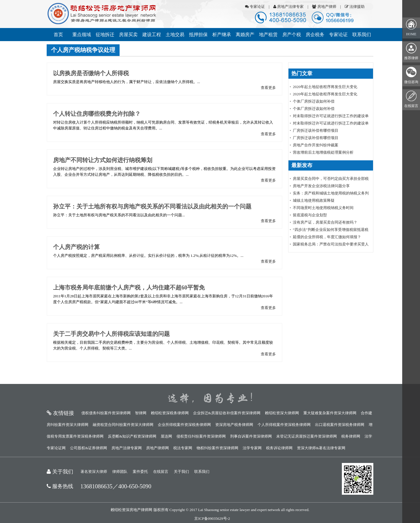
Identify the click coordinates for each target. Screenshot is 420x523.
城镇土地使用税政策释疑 (314, 200)
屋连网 (166, 436)
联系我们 (362, 35)
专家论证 (255, 7)
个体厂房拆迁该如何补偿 (314, 101)
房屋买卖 (128, 35)
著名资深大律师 (94, 472)
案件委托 (140, 472)
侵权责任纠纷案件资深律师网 (201, 436)
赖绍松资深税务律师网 (170, 413)
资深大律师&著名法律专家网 (321, 448)
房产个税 (292, 35)
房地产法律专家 (288, 7)
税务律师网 (351, 436)
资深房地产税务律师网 (234, 425)
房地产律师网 (157, 448)
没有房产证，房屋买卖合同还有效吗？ (325, 222)
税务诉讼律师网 (279, 448)
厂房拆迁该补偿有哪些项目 (316, 130)
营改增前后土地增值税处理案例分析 (323, 152)
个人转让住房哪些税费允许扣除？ (97, 114)
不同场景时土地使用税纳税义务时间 (323, 208)
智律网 (141, 413)
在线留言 (161, 472)
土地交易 (175, 35)
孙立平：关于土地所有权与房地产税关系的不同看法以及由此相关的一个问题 (152, 206)
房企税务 (315, 35)
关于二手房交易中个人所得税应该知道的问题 (111, 334)
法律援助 (355, 7)
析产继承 (222, 35)
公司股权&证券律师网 (89, 448)
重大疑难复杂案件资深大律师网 (330, 413)
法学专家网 (252, 448)
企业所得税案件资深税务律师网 (184, 425)
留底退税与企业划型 (310, 215)
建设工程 (152, 35)
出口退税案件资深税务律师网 (340, 425)
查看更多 (268, 88)
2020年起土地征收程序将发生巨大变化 (325, 87)
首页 (58, 35)
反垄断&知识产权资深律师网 (132, 436)
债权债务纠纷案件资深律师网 (106, 413)
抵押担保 (198, 35)
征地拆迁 (105, 35)
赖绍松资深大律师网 (282, 413)
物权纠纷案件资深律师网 (217, 448)
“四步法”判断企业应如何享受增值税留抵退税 (331, 230)
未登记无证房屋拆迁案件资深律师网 (307, 436)
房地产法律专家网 (127, 448)
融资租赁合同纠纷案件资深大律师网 (123, 425)
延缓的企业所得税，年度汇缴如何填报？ (327, 237)
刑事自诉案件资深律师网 (251, 436)
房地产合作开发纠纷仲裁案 (316, 145)
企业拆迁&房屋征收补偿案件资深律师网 (227, 413)
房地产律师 (324, 7)
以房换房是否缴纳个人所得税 (91, 73)
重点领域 (82, 35)
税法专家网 (183, 448)
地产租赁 (268, 35)
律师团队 (120, 472)
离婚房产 (245, 35)
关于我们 (181, 472)
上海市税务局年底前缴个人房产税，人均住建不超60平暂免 (129, 287)
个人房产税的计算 (76, 247)
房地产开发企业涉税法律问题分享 (321, 186)
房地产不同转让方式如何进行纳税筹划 (103, 160)
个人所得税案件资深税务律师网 (284, 425)
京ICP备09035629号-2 (212, 518)
